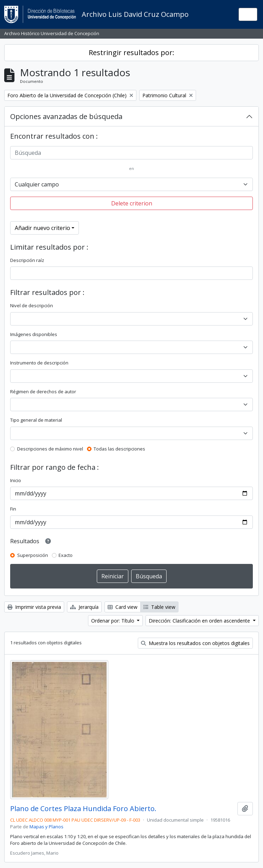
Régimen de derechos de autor (43, 392)
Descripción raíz (27, 260)
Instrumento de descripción (39, 363)
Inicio (16, 480)
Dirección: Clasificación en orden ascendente (200, 621)
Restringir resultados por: (131, 52)
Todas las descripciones (119, 449)
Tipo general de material (36, 420)
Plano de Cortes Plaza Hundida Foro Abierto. (83, 809)
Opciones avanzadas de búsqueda (66, 116)
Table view (159, 607)
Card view (123, 607)
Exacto (66, 555)
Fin (13, 509)
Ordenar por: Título (113, 621)
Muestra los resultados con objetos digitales (195, 643)
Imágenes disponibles (34, 334)
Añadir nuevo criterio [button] (42, 228)
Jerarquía (84, 607)
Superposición (33, 555)
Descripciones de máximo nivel (50, 449)
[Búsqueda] (131, 153)
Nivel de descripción (32, 305)
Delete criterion (132, 203)
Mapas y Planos (46, 827)
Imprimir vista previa (34, 607)
